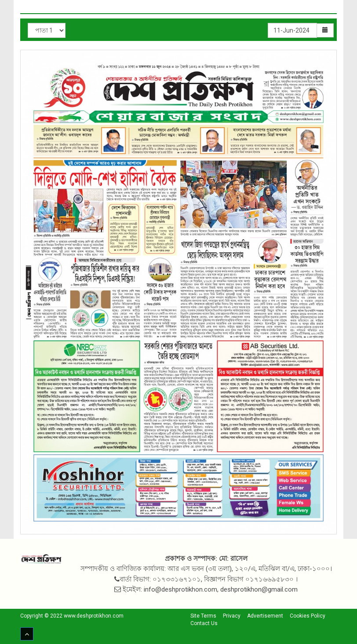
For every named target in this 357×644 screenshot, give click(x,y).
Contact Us (204, 623)
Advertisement (265, 616)
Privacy (232, 616)
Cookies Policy (308, 616)
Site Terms (203, 616)
